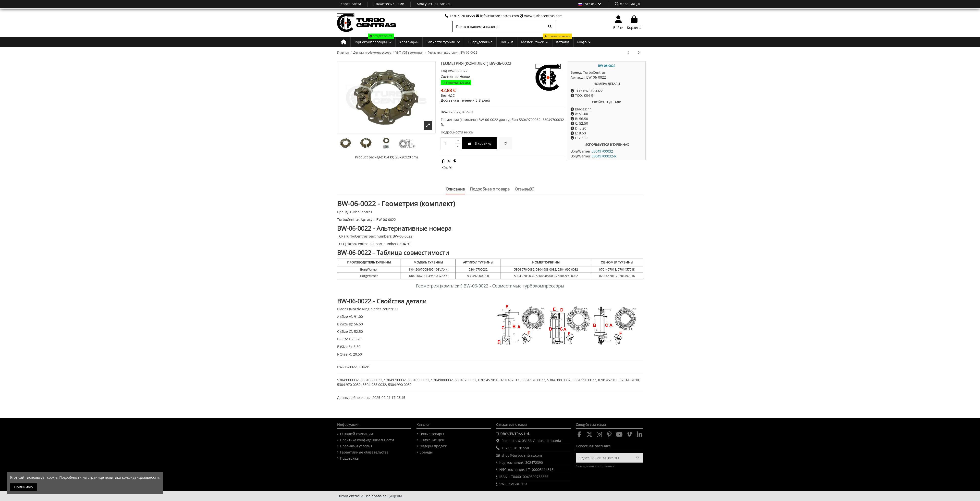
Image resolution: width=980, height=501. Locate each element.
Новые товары (432, 434)
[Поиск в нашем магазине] (550, 27)
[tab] (525, 190)
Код (444, 71)
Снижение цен (432, 440)
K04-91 (447, 168)
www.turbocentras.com (541, 16)
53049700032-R (604, 156)
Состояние (450, 77)
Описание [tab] (455, 189)
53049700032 (602, 151)
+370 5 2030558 (460, 16)
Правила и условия (356, 446)
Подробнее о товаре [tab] (490, 189)
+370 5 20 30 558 (515, 448)
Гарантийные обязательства (364, 452)
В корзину (479, 143)
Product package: (369, 157)
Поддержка (349, 458)
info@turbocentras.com (498, 16)
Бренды (426, 452)
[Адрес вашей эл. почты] (604, 458)
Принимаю (24, 487)
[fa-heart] (505, 143)
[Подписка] (637, 458)
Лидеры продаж (433, 446)
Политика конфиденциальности (367, 440)
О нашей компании (356, 434)
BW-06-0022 (607, 66)
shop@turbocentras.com (522, 455)
